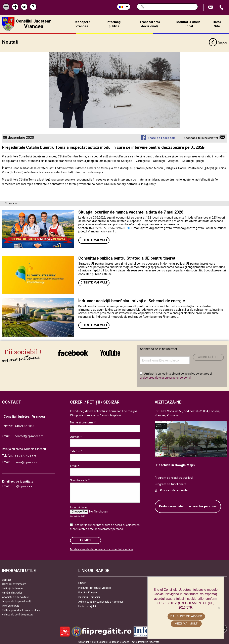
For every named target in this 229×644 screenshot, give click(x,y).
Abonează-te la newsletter (201, 136)
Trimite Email (211, 7)
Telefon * (76, 450)
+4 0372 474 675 (26, 454)
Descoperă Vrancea (82, 24)
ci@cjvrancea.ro (25, 485)
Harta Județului (87, 605)
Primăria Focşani (88, 591)
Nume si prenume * (83, 421)
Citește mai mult (94, 239)
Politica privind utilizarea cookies (21, 609)
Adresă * (76, 435)
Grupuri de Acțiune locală (17, 600)
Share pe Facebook (161, 136)
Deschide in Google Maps (176, 464)
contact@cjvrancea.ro (29, 435)
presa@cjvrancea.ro (28, 461)
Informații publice (114, 24)
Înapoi (218, 42)
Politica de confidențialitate (18, 613)
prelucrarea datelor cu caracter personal (165, 376)
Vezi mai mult (187, 623)
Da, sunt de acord (187, 616)
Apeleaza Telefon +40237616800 (222, 7)
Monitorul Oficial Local (189, 24)
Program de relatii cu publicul (174, 476)
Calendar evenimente (14, 582)
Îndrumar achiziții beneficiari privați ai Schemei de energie (132, 299)
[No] (219, 608)
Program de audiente (174, 489)
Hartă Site (217, 24)
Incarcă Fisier (79, 506)
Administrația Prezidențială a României (101, 600)
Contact (7, 578)
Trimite (86, 539)
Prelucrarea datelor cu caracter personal (188, 505)
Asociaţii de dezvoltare (15, 595)
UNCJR (82, 582)
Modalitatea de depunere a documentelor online (102, 548)
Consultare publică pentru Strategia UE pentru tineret (127, 257)
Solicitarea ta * (80, 479)
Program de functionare (170, 483)
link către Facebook (73, 351)
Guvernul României (89, 595)
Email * (75, 464)
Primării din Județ (12, 591)
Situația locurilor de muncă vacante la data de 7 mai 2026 (131, 211)
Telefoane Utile (11, 604)
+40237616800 (24, 425)
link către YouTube (110, 351)
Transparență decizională (150, 24)
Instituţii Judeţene (12, 587)
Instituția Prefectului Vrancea (95, 586)
